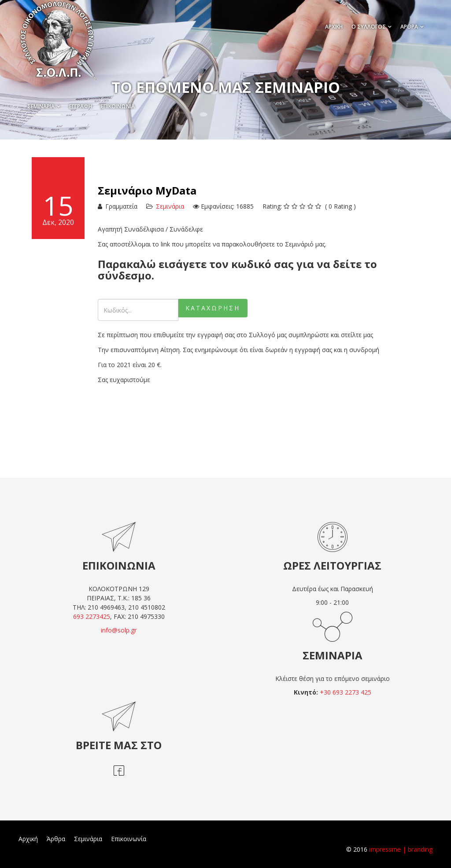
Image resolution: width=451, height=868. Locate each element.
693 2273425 (92, 616)
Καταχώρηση (213, 308)
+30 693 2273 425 (346, 692)
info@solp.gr (119, 630)
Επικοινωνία (118, 106)
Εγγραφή (81, 106)
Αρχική (28, 839)
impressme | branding (401, 849)
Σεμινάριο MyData (147, 190)
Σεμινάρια (41, 106)
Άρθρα (56, 839)
